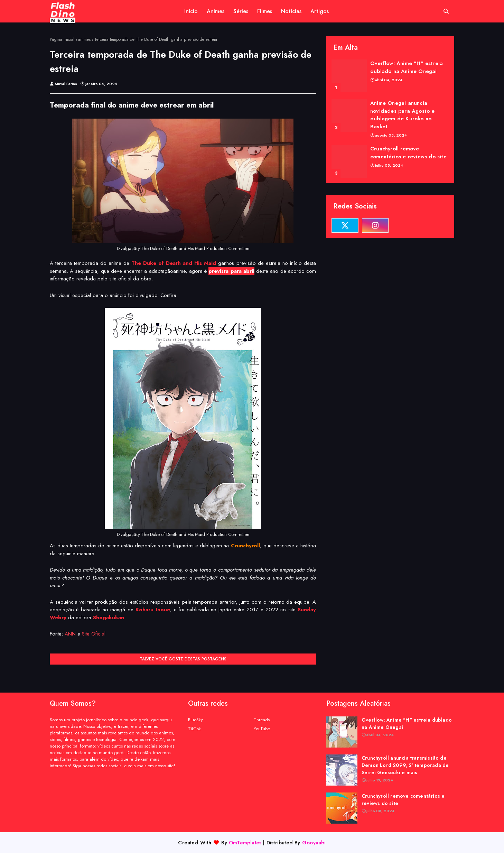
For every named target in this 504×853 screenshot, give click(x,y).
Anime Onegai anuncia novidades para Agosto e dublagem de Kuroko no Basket (403, 115)
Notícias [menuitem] (291, 11)
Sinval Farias (66, 84)
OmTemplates (245, 843)
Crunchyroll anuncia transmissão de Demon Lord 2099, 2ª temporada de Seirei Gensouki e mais (405, 765)
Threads (262, 720)
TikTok (194, 729)
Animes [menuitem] (216, 11)
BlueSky (195, 720)
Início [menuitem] (191, 11)
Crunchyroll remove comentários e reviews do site (408, 153)
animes (84, 39)
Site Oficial (94, 634)
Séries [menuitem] (241, 11)
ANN (70, 634)
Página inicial (62, 39)
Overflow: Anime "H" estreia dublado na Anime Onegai (407, 67)
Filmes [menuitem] (265, 11)
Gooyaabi (314, 843)
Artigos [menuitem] (320, 11)
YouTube (262, 729)
